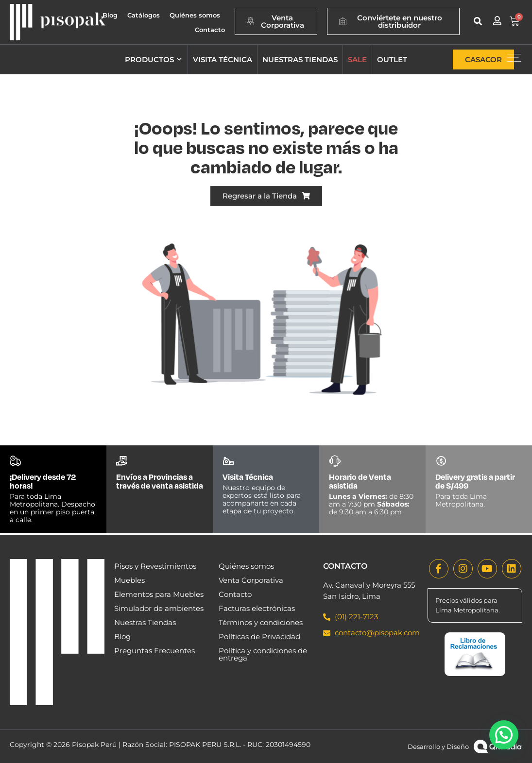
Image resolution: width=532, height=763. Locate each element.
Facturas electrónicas (257, 608)
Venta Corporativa (251, 580)
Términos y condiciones (261, 622)
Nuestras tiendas (300, 59)
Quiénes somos (195, 15)
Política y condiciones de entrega (263, 654)
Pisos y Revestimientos (155, 566)
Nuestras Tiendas (145, 622)
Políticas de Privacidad (259, 636)
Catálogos (144, 15)
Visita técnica (223, 59)
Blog (110, 15)
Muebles (129, 580)
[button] (478, 21)
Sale (357, 59)
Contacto (210, 30)
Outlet (392, 59)
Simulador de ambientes (159, 608)
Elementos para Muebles (159, 594)
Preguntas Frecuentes (154, 651)
